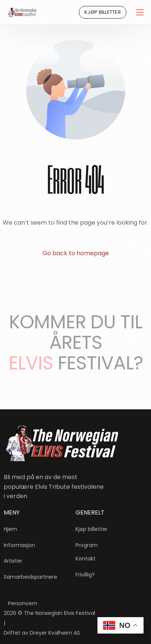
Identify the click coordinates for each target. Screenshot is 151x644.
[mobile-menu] (139, 12)
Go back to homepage (76, 253)
